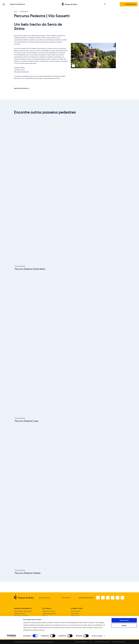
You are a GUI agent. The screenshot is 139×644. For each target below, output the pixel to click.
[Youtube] (117, 598)
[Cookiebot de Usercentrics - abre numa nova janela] (11, 641)
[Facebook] (98, 598)
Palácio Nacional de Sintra (21, 616)
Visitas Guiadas (75, 616)
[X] (108, 598)
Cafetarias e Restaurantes (78, 620)
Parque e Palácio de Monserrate (23, 611)
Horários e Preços (76, 611)
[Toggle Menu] (4, 5)
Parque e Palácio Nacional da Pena (24, 618)
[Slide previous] (119, 573)
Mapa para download (21, 88)
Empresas (45, 616)
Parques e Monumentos (17, 4)
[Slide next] (124, 573)
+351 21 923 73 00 (66, 598)
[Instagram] (103, 598)
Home (16, 12)
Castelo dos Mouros (20, 614)
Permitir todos (124, 625)
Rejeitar (124, 630)
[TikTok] (112, 598)
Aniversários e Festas (48, 618)
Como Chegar (75, 614)
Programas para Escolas (49, 614)
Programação (24, 12)
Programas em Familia (49, 611)
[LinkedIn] (122, 598)
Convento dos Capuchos (21, 620)
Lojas (72, 618)
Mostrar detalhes (97, 641)
